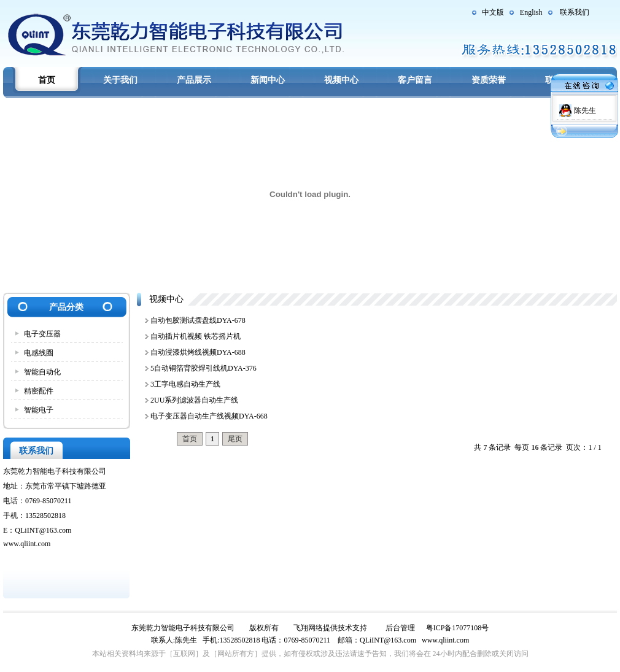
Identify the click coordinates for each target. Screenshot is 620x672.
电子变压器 (42, 334)
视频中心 (341, 80)
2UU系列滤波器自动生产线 (194, 400)
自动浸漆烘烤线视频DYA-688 (198, 352)
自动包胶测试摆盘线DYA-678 (198, 320)
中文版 (493, 12)
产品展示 (194, 80)
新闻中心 (268, 80)
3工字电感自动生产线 (185, 384)
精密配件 (39, 391)
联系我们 (575, 12)
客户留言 (415, 80)
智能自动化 (42, 372)
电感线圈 (39, 353)
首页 (47, 80)
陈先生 (585, 110)
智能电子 (39, 410)
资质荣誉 (489, 80)
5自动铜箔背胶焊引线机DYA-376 (203, 368)
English (531, 12)
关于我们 (120, 80)
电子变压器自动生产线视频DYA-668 (209, 416)
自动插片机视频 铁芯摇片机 (196, 336)
